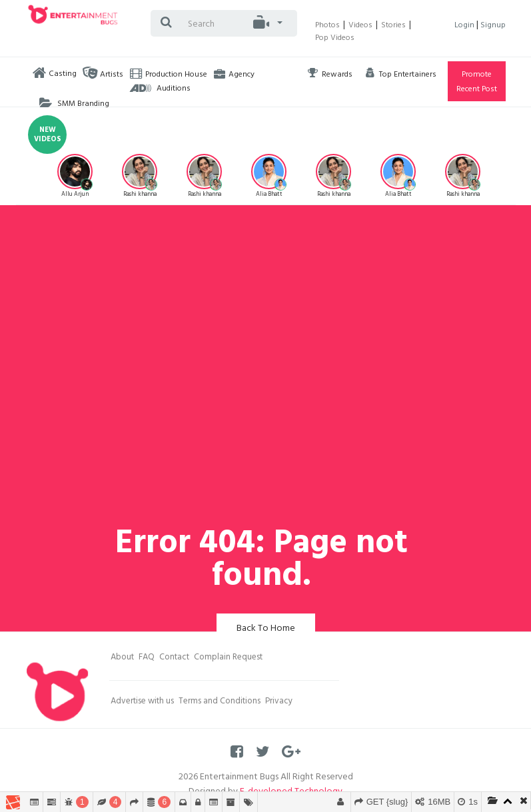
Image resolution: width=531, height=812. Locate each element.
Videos (360, 26)
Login (465, 26)
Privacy (279, 702)
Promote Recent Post (477, 83)
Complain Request (228, 658)
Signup (493, 26)
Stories (393, 26)
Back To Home (266, 629)
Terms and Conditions (220, 702)
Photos (327, 26)
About (122, 658)
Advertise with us (142, 702)
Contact (174, 658)
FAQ (147, 658)
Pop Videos (335, 39)
